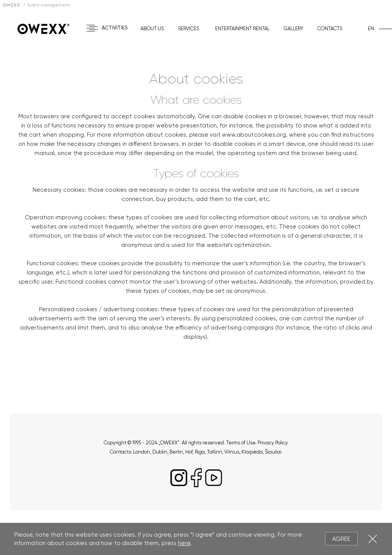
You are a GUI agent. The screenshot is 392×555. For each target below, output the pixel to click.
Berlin (176, 452)
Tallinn (215, 452)
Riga (200, 452)
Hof (189, 452)
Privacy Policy (273, 443)
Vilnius (232, 452)
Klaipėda (252, 452)
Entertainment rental (242, 29)
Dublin (160, 452)
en (371, 29)
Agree (341, 539)
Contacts (330, 29)
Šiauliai (273, 452)
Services (189, 29)
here (184, 543)
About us (152, 29)
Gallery (293, 29)
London (142, 452)
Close (373, 539)
